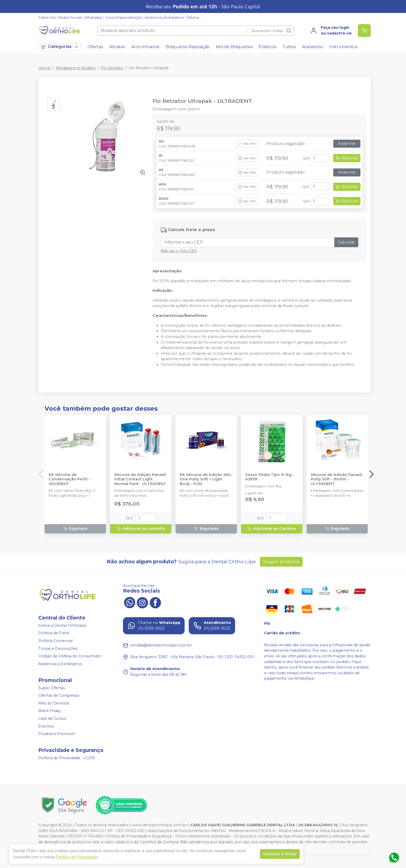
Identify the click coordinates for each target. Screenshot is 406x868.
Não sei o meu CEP (179, 251)
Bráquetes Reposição (188, 47)
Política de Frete (54, 633)
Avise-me (347, 144)
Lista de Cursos (52, 718)
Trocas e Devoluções (58, 649)
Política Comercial (55, 641)
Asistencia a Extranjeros (164, 17)
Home (44, 68)
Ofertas (193, 17)
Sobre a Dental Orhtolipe (62, 625)
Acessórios (312, 47)
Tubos (289, 47)
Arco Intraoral (145, 47)
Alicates (117, 47)
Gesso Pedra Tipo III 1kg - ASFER (270, 477)
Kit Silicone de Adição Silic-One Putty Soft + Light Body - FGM (206, 479)
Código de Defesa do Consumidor (70, 656)
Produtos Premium (57, 734)
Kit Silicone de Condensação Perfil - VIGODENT (69, 479)
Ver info (247, 144)
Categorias (60, 47)
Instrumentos (343, 47)
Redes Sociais (70, 17)
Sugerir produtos (281, 562)
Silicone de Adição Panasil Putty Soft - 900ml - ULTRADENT (336, 479)
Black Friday (50, 711)
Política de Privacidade (77, 857)
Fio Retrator (112, 68)
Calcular (346, 242)
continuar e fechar (280, 854)
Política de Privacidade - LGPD (67, 758)
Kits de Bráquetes (234, 47)
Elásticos (267, 47)
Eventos (46, 726)
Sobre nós (47, 17)
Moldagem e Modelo (76, 68)
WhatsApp (93, 17)
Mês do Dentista (54, 703)
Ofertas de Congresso (59, 695)
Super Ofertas (52, 688)
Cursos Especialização (124, 17)
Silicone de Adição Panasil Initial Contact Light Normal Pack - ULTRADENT (140, 479)
